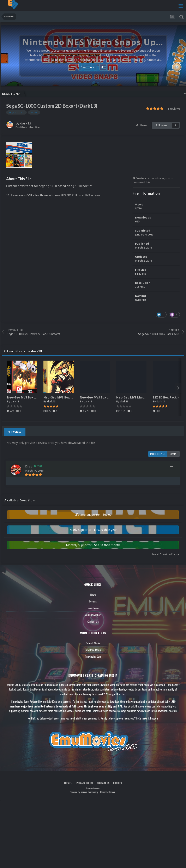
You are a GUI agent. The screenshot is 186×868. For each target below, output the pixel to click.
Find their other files (28, 127)
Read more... (92, 67)
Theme (68, 783)
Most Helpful (158, 454)
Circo (29, 466)
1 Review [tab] (15, 432)
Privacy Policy (85, 783)
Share (141, 125)
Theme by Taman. (108, 792)
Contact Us (93, 622)
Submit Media (93, 643)
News (93, 595)
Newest (174, 454)
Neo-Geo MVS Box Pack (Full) (101, 397)
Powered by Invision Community (84, 792)
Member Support (93, 615)
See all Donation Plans (165, 554)
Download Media (93, 650)
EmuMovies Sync (93, 657)
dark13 (26, 123)
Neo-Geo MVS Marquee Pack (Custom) (145, 397)
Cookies (118, 783)
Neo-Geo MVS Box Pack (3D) (64, 397)
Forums (93, 601)
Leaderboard (93, 608)
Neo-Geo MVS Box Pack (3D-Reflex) (33, 397)
